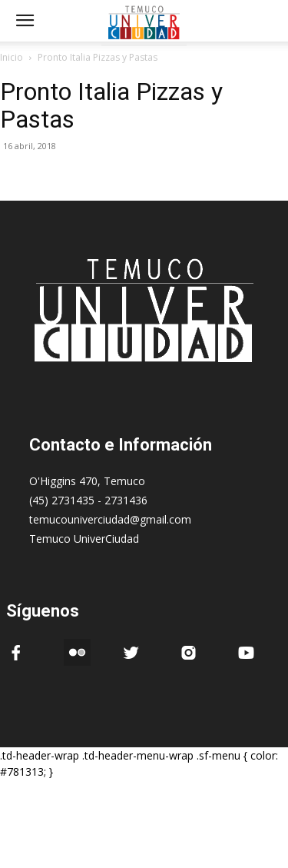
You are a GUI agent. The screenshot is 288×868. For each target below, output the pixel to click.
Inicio (12, 57)
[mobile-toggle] (25, 21)
